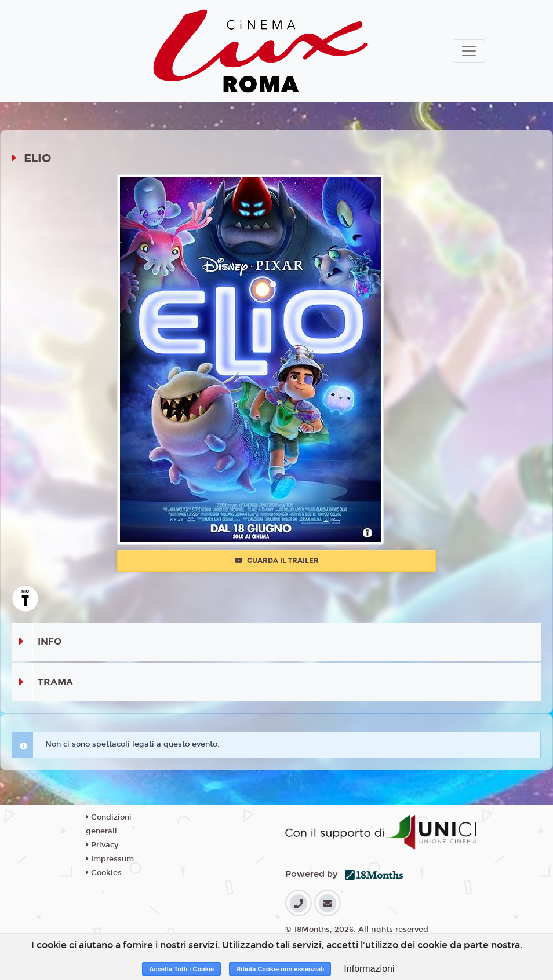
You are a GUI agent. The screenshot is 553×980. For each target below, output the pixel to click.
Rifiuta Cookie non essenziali (280, 969)
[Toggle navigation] (469, 51)
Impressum (110, 859)
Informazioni (369, 969)
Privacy (102, 845)
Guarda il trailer (277, 561)
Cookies (104, 873)
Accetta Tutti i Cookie (181, 969)
